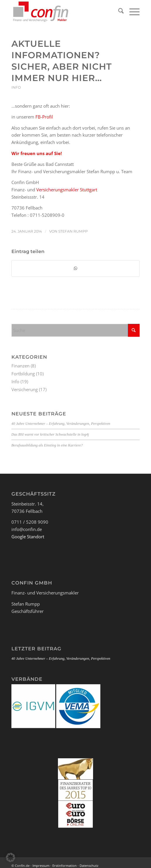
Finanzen (20, 366)
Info (16, 87)
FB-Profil (44, 117)
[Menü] (132, 12)
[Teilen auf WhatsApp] (76, 268)
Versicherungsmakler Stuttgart (67, 190)
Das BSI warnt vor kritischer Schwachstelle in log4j (50, 434)
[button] (11, 857)
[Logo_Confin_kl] (63, 12)
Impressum (41, 866)
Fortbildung (23, 374)
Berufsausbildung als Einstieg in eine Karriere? (47, 445)
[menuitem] (118, 12)
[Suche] (118, 12)
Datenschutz (89, 866)
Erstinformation (65, 866)
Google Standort (28, 537)
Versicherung (25, 389)
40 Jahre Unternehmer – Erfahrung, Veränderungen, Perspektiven (61, 424)
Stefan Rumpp (73, 231)
